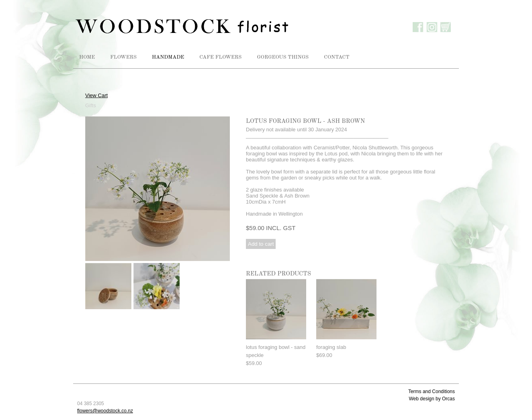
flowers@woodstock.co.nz (105, 411)
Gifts (91, 105)
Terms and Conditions (432, 391)
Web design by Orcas (432, 399)
